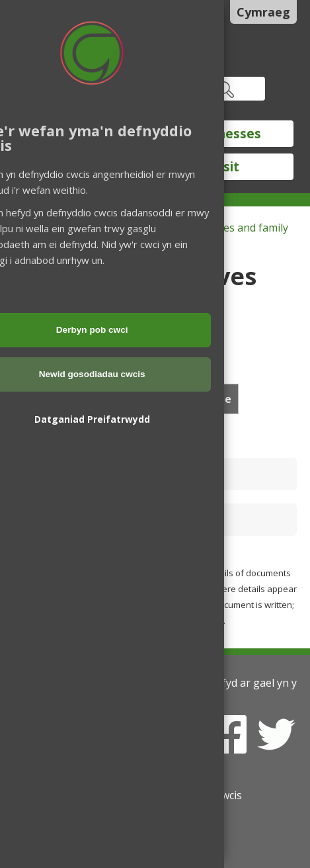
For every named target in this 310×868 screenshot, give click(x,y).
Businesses (226, 134)
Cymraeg (263, 12)
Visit (226, 167)
